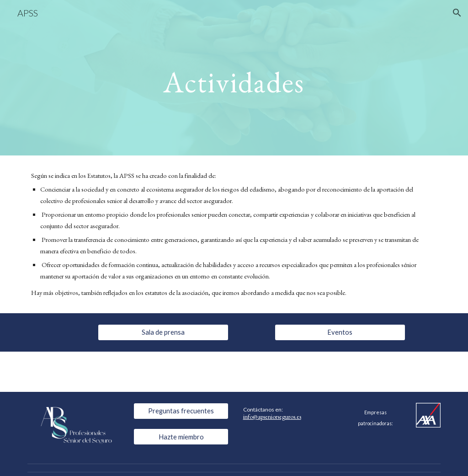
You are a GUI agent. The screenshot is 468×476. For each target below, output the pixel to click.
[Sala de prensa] (163, 332)
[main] (234, 78)
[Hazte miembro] (181, 437)
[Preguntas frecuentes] (181, 411)
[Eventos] (340, 332)
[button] (457, 13)
